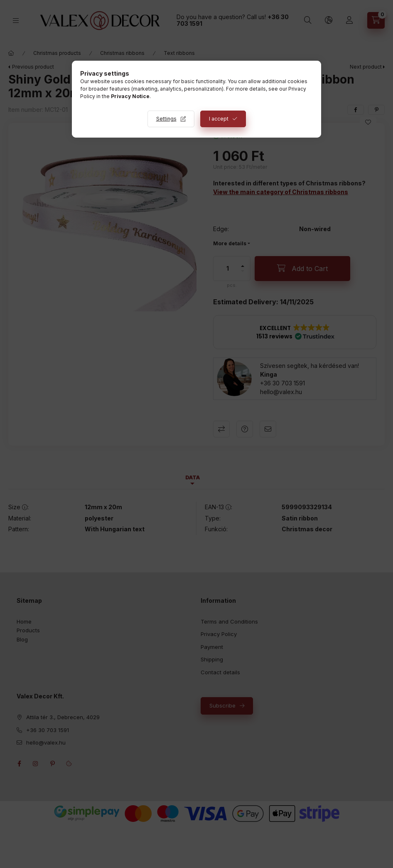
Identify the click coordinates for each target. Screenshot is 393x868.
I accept (219, 119)
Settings (166, 119)
